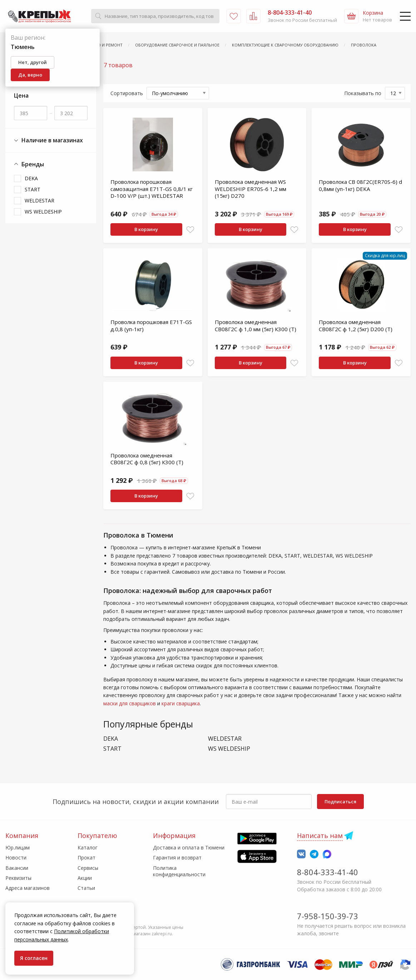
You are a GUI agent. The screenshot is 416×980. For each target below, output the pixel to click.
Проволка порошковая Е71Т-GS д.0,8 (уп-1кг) (151, 325)
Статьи (86, 888)
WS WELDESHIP (43, 212)
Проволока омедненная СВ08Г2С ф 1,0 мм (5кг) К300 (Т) (256, 325)
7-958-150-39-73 (328, 916)
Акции (85, 878)
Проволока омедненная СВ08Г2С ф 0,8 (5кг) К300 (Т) (147, 459)
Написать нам (320, 836)
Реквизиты (18, 878)
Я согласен (34, 958)
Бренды (29, 164)
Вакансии (17, 868)
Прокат (86, 857)
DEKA (31, 178)
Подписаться (340, 802)
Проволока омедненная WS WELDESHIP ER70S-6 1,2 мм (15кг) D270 (251, 189)
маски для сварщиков (130, 703)
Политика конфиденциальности (179, 871)
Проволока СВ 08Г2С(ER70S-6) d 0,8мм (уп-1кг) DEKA (360, 185)
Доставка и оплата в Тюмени (189, 847)
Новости (16, 857)
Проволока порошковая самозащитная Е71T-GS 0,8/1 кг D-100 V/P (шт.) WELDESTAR (152, 189)
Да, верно (30, 75)
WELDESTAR (39, 200)
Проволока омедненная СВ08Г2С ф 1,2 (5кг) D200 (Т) (356, 325)
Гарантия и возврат (177, 857)
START (33, 189)
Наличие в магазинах (48, 140)
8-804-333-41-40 (328, 872)
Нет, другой (33, 62)
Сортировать (127, 93)
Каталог (88, 847)
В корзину (146, 229)
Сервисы (88, 868)
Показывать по (363, 93)
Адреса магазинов (28, 888)
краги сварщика (181, 703)
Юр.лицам (18, 847)
